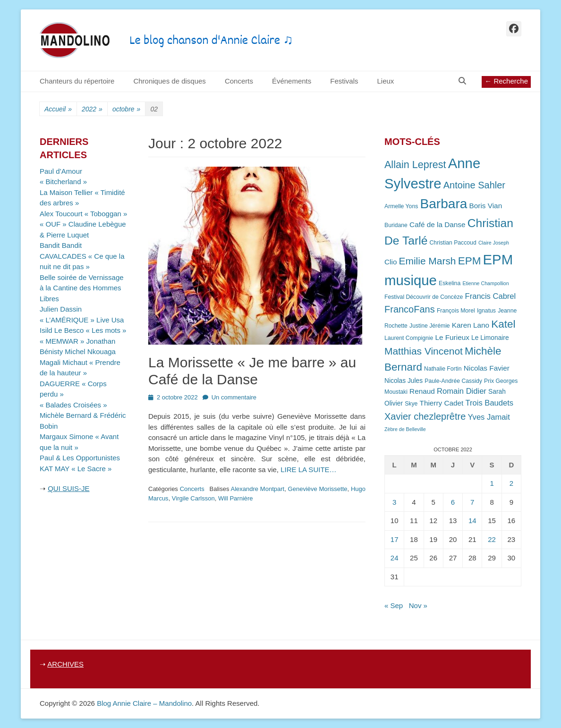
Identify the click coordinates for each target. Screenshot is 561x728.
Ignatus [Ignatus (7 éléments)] (486, 311)
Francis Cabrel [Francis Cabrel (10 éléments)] (491, 296)
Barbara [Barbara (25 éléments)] (444, 204)
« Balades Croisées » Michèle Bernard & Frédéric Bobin (83, 415)
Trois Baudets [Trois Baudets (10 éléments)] (490, 403)
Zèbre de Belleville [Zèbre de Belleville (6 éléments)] (405, 429)
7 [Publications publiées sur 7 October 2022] (472, 502)
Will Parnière (236, 498)
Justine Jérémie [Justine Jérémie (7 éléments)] (430, 326)
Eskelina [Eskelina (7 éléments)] (450, 283)
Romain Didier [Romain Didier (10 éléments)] (462, 391)
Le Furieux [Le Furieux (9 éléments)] (452, 337)
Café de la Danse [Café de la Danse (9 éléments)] (437, 224)
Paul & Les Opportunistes (80, 458)
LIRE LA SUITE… (308, 470)
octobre (127, 109)
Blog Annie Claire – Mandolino (144, 703)
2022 (92, 109)
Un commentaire (234, 397)
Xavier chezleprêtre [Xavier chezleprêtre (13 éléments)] (425, 416)
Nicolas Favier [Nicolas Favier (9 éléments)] (487, 368)
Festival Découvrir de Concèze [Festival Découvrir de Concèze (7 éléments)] (424, 297)
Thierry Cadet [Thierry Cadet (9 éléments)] (442, 403)
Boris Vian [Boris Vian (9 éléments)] (486, 206)
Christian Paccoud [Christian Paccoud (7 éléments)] (453, 243)
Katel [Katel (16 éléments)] (503, 324)
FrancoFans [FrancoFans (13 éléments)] (410, 309)
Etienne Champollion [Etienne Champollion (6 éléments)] (485, 283)
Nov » (418, 605)
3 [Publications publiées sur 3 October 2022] (394, 502)
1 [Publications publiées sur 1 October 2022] (492, 483)
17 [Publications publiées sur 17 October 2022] (395, 539)
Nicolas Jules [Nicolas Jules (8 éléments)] (404, 381)
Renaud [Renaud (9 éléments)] (422, 391)
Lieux (385, 81)
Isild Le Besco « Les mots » (83, 330)
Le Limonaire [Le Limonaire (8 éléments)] (490, 338)
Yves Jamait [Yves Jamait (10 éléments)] (489, 417)
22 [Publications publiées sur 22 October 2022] (492, 539)
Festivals (344, 81)
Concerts (239, 81)
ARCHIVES (65, 664)
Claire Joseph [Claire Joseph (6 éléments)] (494, 243)
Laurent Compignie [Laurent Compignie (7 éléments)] (409, 338)
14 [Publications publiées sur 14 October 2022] (472, 521)
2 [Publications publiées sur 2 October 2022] (511, 483)
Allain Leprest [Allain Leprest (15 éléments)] (415, 165)
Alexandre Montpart (258, 489)
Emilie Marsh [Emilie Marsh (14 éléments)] (428, 261)
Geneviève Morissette (318, 489)
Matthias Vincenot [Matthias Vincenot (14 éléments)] (424, 351)
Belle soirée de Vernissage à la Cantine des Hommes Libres (82, 288)
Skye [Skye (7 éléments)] (411, 404)
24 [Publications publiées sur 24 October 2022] (395, 558)
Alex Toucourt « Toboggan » (83, 214)
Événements (292, 81)
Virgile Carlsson (193, 498)
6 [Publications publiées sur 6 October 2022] (453, 502)
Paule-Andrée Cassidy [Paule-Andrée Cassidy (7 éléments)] (453, 381)
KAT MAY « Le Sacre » (76, 469)
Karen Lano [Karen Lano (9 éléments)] (471, 325)
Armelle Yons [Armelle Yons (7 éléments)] (401, 206)
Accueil (58, 109)
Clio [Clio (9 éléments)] (391, 262)
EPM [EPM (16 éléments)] (470, 261)
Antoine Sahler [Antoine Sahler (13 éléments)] (474, 185)
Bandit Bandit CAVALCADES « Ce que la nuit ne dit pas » (82, 256)
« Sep (394, 605)
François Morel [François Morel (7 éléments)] (456, 311)
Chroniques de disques (169, 81)
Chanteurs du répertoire (77, 81)
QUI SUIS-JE (68, 488)
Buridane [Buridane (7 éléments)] (396, 225)
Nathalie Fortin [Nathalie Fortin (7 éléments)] (443, 369)
